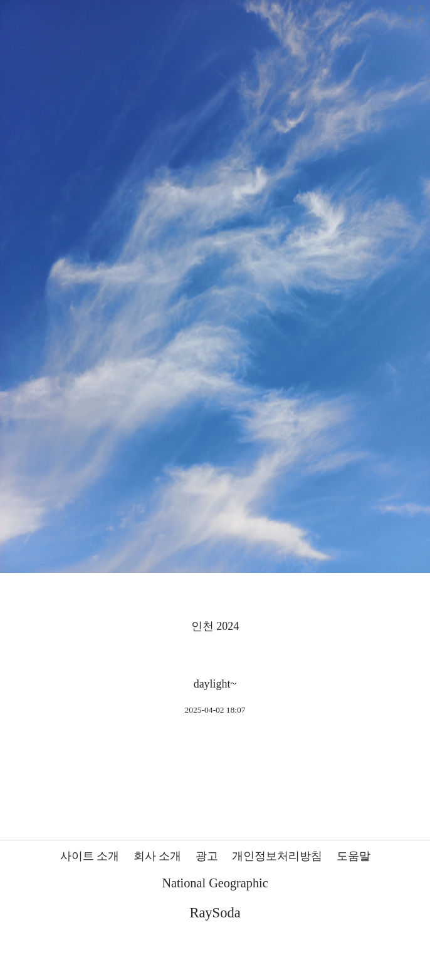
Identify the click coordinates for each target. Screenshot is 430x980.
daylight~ (215, 684)
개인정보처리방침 (277, 856)
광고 (207, 856)
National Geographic (215, 883)
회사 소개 (158, 856)
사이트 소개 (90, 856)
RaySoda (215, 913)
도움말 (354, 856)
